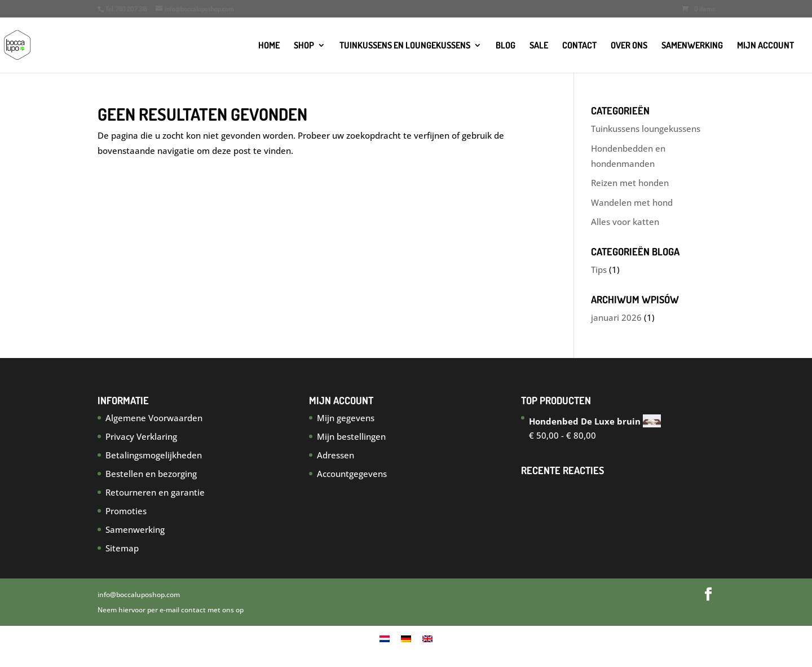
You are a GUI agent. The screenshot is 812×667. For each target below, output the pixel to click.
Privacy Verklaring (141, 436)
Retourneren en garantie (155, 492)
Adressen (336, 455)
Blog (506, 46)
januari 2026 (616, 317)
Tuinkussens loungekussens (646, 129)
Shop (304, 46)
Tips (599, 270)
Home (269, 46)
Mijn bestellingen (351, 436)
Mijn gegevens (346, 418)
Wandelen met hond (632, 202)
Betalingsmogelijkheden (154, 455)
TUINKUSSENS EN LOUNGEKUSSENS (405, 46)
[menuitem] (385, 638)
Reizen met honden (630, 183)
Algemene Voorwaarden (154, 418)
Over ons (629, 46)
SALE (539, 46)
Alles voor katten (625, 222)
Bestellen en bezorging (151, 474)
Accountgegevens (352, 474)
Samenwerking (692, 46)
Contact (579, 46)
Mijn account (765, 46)
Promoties (126, 511)
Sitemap (122, 548)
